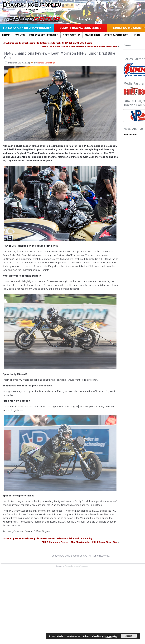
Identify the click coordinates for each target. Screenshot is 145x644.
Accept (129, 636)
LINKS (136, 35)
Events (20, 35)
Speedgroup (71, 35)
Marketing (92, 35)
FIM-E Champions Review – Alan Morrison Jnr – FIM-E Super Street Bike (80, 47)
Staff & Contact (116, 35)
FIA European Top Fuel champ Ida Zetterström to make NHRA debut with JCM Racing (48, 43)
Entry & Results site (44, 35)
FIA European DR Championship (27, 28)
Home (6, 35)
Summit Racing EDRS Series (80, 28)
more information (109, 636)
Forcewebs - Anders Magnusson (77, 566)
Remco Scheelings (46, 63)
